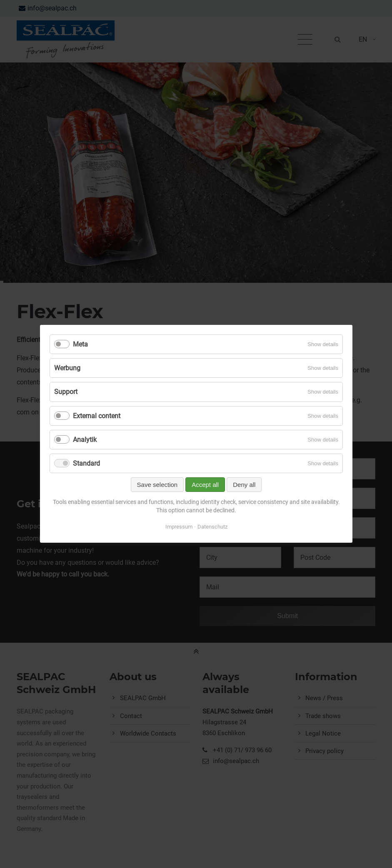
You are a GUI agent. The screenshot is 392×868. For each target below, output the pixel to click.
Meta (80, 344)
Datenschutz (212, 527)
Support (66, 392)
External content (97, 416)
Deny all (244, 485)
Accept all (205, 485)
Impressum (179, 527)
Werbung (67, 368)
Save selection (157, 485)
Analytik (85, 440)
